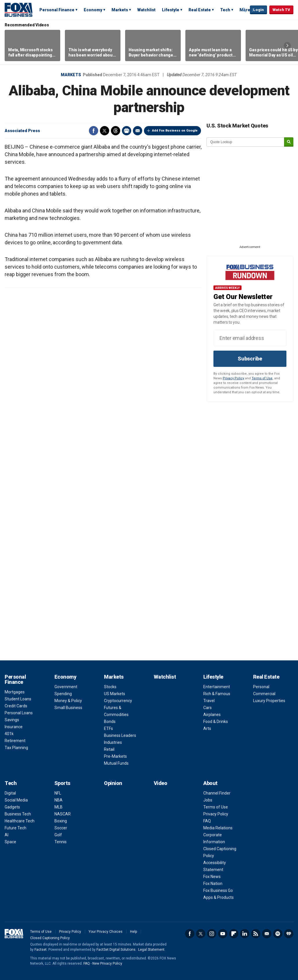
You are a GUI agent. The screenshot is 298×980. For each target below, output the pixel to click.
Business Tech (18, 814)
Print (127, 131)
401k (9, 734)
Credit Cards (16, 706)
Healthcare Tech (20, 821)
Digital (10, 793)
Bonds (110, 722)
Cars (207, 708)
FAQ (207, 821)
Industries (113, 742)
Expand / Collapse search (244, 10)
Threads (116, 131)
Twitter (105, 131)
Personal (261, 687)
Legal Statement (151, 950)
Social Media (16, 800)
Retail (109, 749)
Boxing (61, 821)
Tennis (61, 842)
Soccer (61, 828)
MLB (58, 807)
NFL (58, 793)
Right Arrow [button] (287, 45)
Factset (41, 950)
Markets (120, 10)
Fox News (212, 877)
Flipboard (234, 934)
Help (134, 932)
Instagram (212, 934)
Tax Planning (16, 748)
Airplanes (212, 715)
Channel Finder (217, 793)
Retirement (15, 741)
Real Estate (200, 10)
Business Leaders (120, 735)
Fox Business (19, 10)
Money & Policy (68, 701)
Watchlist (146, 10)
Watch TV (281, 10)
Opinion (113, 783)
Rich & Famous (217, 694)
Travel (209, 701)
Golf (58, 835)
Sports (62, 783)
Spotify (278, 934)
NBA (58, 800)
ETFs (108, 728)
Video (161, 783)
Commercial (264, 694)
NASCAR (63, 814)
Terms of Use (262, 378)
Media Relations (218, 828)
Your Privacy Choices (106, 932)
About (210, 783)
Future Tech (15, 828)
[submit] (289, 142)
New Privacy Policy (107, 963)
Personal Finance (57, 10)
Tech (225, 10)
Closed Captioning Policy (50, 938)
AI (7, 835)
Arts (207, 728)
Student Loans (18, 699)
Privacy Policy (233, 378)
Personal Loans (19, 713)
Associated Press (22, 131)
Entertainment (217, 687)
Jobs (208, 800)
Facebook (94, 131)
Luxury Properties (269, 701)
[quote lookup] (246, 142)
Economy (93, 10)
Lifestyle (171, 10)
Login (258, 10)
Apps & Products (219, 897)
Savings (12, 720)
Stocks (110, 687)
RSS (256, 934)
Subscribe (250, 359)
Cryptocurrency (118, 701)
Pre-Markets (115, 756)
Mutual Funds (116, 763)
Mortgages (15, 692)
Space (10, 842)
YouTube (223, 934)
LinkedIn (245, 934)
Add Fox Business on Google (175, 131)
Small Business (68, 708)
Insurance (14, 727)
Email (138, 131)
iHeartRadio (289, 934)
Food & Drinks (216, 722)
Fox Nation (213, 884)
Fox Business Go (218, 890)
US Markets (115, 694)
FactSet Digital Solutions (116, 950)
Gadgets (12, 807)
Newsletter (267, 934)
